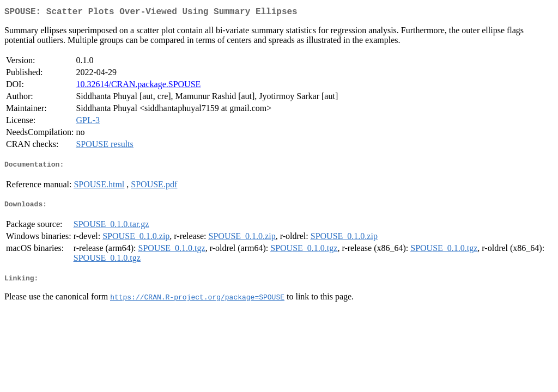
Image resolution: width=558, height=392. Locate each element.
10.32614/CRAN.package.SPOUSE (138, 86)
